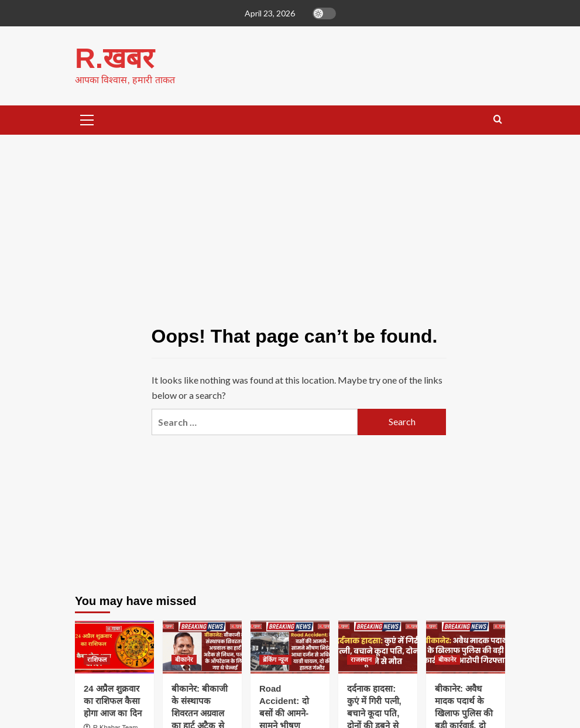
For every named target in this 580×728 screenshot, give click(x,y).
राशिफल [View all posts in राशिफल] (97, 659)
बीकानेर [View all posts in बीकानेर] (184, 659)
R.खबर (114, 58)
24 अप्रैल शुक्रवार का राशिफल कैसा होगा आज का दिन (113, 700)
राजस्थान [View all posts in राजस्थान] (361, 659)
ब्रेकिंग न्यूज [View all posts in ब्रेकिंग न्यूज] (275, 659)
